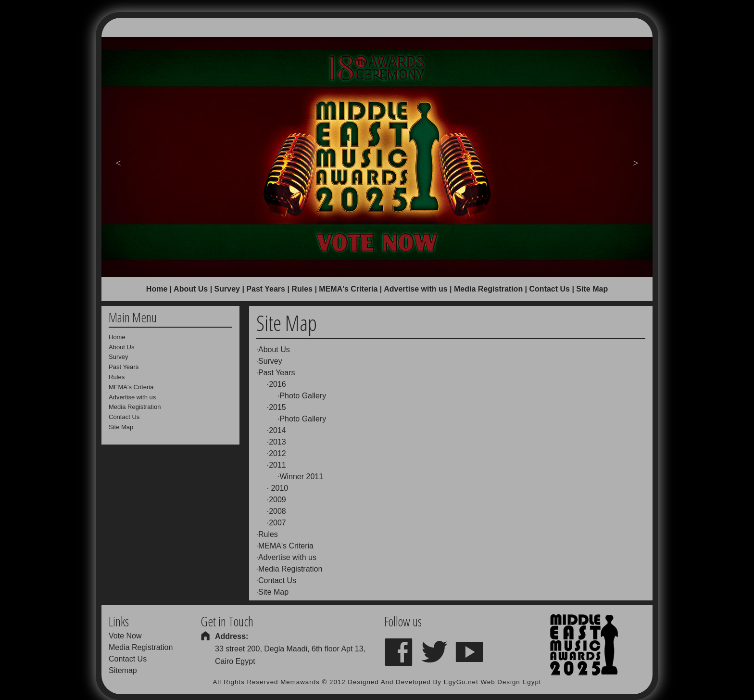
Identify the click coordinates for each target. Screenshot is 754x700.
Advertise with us (415, 289)
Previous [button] (118, 162)
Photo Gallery (303, 396)
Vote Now (125, 636)
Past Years (266, 289)
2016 (277, 384)
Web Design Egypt (511, 682)
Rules (302, 289)
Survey (227, 289)
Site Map (273, 592)
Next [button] (636, 162)
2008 (277, 511)
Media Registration (488, 289)
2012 (277, 453)
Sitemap (123, 670)
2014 (277, 430)
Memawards (300, 682)
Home (157, 289)
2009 (277, 500)
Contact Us (550, 289)
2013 (277, 442)
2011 (277, 465)
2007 (277, 523)
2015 (277, 407)
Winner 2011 (301, 477)
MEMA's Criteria (348, 289)
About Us (191, 289)
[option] (377, 157)
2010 (278, 488)
